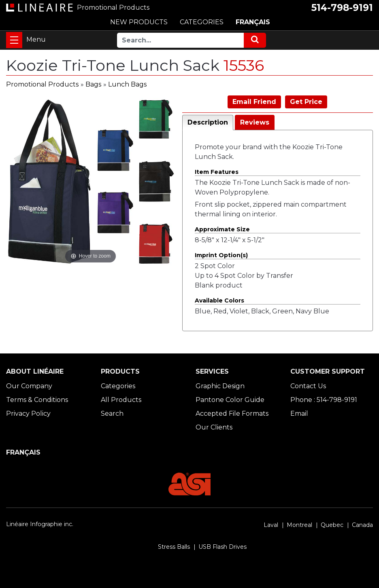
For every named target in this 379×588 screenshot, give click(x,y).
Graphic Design (220, 386)
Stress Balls (174, 547)
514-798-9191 (342, 8)
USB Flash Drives (223, 547)
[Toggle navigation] (14, 40)
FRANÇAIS (253, 22)
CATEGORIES (202, 22)
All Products (121, 400)
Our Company (29, 386)
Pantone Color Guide (230, 400)
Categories (118, 386)
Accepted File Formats (232, 414)
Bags (93, 84)
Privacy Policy (28, 414)
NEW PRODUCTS (139, 22)
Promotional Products (42, 84)
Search (112, 414)
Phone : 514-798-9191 (324, 400)
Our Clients (214, 427)
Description (208, 122)
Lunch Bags (127, 84)
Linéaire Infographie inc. (40, 524)
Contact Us (308, 386)
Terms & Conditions (37, 400)
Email (299, 414)
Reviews (255, 122)
